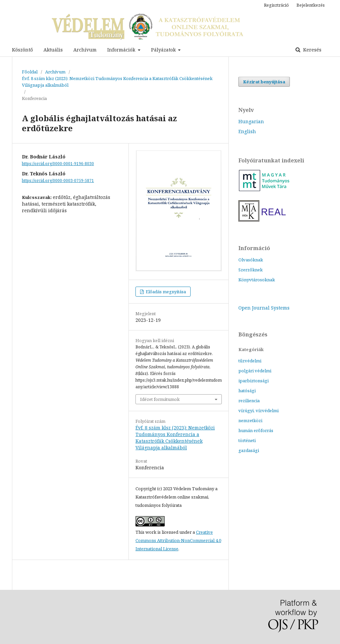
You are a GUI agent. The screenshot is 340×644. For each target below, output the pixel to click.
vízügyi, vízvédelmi (258, 411)
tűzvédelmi (250, 361)
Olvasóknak (251, 260)
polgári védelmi (255, 371)
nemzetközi (250, 420)
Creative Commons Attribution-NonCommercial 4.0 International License (178, 540)
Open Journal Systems (264, 308)
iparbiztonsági (254, 381)
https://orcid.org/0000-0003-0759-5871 (58, 181)
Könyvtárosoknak (257, 280)
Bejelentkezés (311, 5)
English (247, 131)
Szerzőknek (251, 270)
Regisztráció (276, 5)
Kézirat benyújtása (264, 82)
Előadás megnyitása (165, 292)
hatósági (247, 391)
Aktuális (53, 50)
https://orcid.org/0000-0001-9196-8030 (58, 164)
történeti (247, 440)
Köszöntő (22, 50)
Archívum (85, 50)
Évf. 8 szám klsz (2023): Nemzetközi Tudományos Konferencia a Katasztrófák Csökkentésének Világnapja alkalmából (117, 82)
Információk (122, 50)
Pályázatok (164, 50)
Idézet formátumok (160, 399)
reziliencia (249, 401)
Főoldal (30, 72)
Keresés (312, 50)
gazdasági (249, 450)
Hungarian (251, 121)
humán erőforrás (256, 430)
